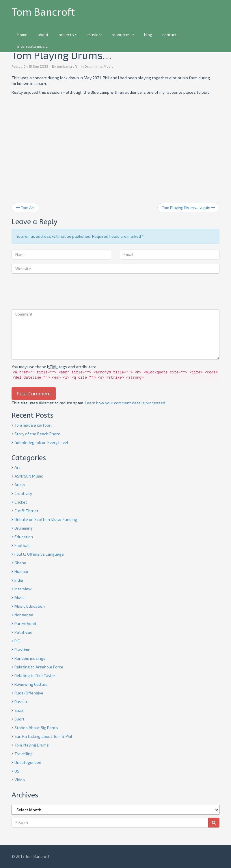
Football (22, 545)
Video (20, 780)
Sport (19, 719)
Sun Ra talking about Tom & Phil (43, 736)
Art (17, 467)
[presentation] (55, 292)
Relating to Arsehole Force (39, 667)
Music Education (30, 606)
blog (148, 35)
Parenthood (25, 623)
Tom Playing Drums (32, 745)
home (22, 35)
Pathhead (23, 632)
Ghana (20, 563)
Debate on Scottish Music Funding (46, 519)
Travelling (24, 754)
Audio (20, 485)
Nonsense (24, 615)
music (95, 35)
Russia (21, 702)
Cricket (21, 502)
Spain (19, 710)
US (17, 771)
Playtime (22, 649)
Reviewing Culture (31, 684)
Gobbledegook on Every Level (41, 442)
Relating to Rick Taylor (35, 676)
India (19, 580)
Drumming (93, 66)
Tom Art (25, 208)
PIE (17, 641)
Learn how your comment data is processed (125, 403)
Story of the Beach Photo (37, 434)
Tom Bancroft (43, 11)
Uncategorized (28, 762)
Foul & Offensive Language (39, 554)
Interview (23, 589)
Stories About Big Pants (36, 728)
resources (123, 35)
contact (169, 35)
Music (108, 66)
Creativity (23, 493)
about (43, 35)
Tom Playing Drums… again (188, 208)
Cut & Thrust (26, 511)
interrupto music (32, 46)
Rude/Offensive (29, 693)
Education (24, 537)
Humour (22, 571)
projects (68, 35)
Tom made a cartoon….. (35, 425)
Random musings (30, 658)
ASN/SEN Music (29, 476)
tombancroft (67, 66)
